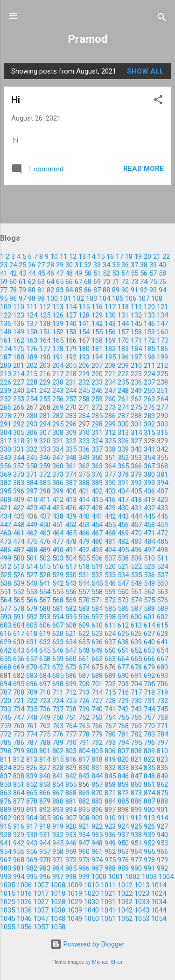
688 (97, 676)
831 (97, 768)
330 (6, 449)
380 (149, 474)
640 (149, 642)
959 (71, 852)
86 (88, 290)
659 (58, 659)
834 (136, 768)
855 (71, 784)
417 (123, 500)
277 (162, 407)
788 (45, 743)
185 (149, 349)
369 (6, 474)
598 (110, 617)
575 (149, 600)
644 (32, 650)
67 (78, 282)
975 (110, 860)
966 (162, 852)
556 (71, 592)
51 (97, 273)
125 (45, 315)
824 (6, 768)
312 (110, 433)
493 (97, 550)
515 (45, 567)
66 (69, 282)
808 (136, 751)
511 (162, 558)
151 (45, 332)
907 (71, 818)
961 (97, 852)
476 (45, 541)
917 (32, 826)
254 (32, 399)
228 (32, 382)
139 (58, 324)
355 (162, 458)
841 (58, 776)
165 (58, 340)
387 (71, 483)
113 (58, 307)
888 (162, 801)
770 (149, 726)
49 (78, 273)
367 (149, 466)
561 (136, 592)
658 (45, 659)
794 (123, 743)
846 (123, 776)
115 (84, 307)
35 (116, 265)
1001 (116, 877)
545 (97, 583)
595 (71, 617)
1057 (41, 927)
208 (110, 365)
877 (19, 801)
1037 (41, 910)
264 (162, 399)
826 (32, 768)
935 (97, 835)
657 (32, 659)
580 (45, 608)
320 (45, 441)
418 (136, 500)
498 (162, 550)
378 (123, 474)
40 (162, 265)
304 (6, 433)
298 (97, 424)
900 (149, 810)
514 (32, 567)
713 (84, 692)
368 (162, 466)
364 (110, 466)
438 (58, 516)
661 (84, 659)
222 (123, 374)
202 (32, 365)
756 (136, 717)
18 (129, 257)
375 (84, 474)
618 (32, 634)
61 (22, 282)
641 (162, 642)
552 (19, 592)
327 (136, 441)
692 (149, 676)
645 (45, 650)
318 (19, 441)
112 (45, 307)
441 (97, 516)
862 (162, 784)
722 (32, 701)
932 (58, 835)
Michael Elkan (108, 962)
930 (32, 835)
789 (58, 743)
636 (97, 642)
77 (4, 290)
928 (6, 835)
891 (32, 810)
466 (84, 533)
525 (6, 575)
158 (136, 332)
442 (110, 516)
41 (4, 273)
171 (136, 340)
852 (32, 784)
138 (45, 324)
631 (32, 642)
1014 (159, 885)
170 (123, 340)
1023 (142, 893)
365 (123, 466)
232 (84, 382)
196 (123, 357)
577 (6, 608)
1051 (108, 919)
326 (123, 441)
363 (97, 466)
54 (125, 273)
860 (136, 784)
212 (162, 365)
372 (45, 474)
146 (149, 324)
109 (6, 307)
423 (32, 508)
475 (32, 541)
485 (162, 541)
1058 (58, 927)
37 (134, 265)
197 (136, 357)
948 (97, 843)
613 (136, 625)
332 (32, 449)
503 (58, 558)
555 (58, 592)
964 (136, 852)
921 (84, 826)
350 (97, 458)
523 (149, 567)
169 (110, 340)
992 (162, 868)
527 (32, 575)
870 (97, 793)
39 (153, 265)
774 (32, 734)
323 (84, 441)
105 (118, 298)
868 (71, 793)
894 (71, 810)
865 (32, 793)
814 (45, 759)
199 (162, 357)
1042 (125, 910)
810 (162, 751)
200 (6, 365)
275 (136, 407)
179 (71, 349)
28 (50, 265)
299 (110, 424)
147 (162, 324)
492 (84, 550)
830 (84, 768)
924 (123, 826)
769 (136, 726)
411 (45, 500)
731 (149, 701)
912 (136, 818)
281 (45, 416)
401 (84, 491)
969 (32, 860)
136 (19, 324)
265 (6, 407)
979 (162, 860)
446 (162, 516)
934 (84, 835)
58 (162, 273)
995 (32, 877)
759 (6, 726)
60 (13, 282)
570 (84, 600)
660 (71, 659)
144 (123, 324)
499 (6, 558)
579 (32, 608)
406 (149, 491)
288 (136, 416)
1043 (142, 910)
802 (58, 751)
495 (123, 550)
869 (84, 793)
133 (149, 315)
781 (123, 734)
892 (45, 810)
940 (162, 835)
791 (84, 743)
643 (19, 650)
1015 (7, 893)
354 (149, 458)
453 (84, 525)
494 (110, 550)
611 (110, 625)
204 (58, 365)
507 (110, 558)
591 (19, 617)
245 (84, 391)
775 (45, 734)
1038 (58, 910)
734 (19, 709)
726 (84, 701)
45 (41, 273)
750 (58, 717)
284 (84, 416)
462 (32, 533)
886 (136, 801)
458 (149, 525)
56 (144, 273)
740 (97, 709)
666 (149, 659)
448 (19, 525)
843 (84, 776)
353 (136, 458)
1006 (24, 885)
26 (32, 265)
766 (97, 726)
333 (45, 449)
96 (13, 298)
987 (97, 868)
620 (58, 634)
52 (106, 273)
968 (19, 860)
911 (123, 818)
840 (45, 776)
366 (136, 466)
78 (13, 290)
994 (19, 877)
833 (123, 768)
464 (58, 533)
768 (123, 726)
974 (97, 860)
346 (45, 458)
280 (32, 416)
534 (123, 575)
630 (19, 642)
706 (162, 684)
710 (45, 692)
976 (123, 860)
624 (110, 634)
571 (97, 600)
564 (6, 600)
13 (82, 257)
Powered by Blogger (87, 944)
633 (58, 642)
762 (45, 726)
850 (6, 784)
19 (138, 257)
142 (97, 324)
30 (69, 265)
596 (84, 617)
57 (153, 273)
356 (6, 466)
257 (71, 399)
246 (97, 391)
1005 (7, 885)
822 (149, 759)
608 (71, 625)
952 (149, 843)
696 (32, 684)
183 (123, 349)
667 (162, 659)
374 (71, 474)
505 (84, 558)
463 (45, 533)
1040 (91, 910)
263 (149, 399)
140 (71, 324)
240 (19, 391)
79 (22, 290)
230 (58, 382)
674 (84, 667)
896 (97, 810)
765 (84, 726)
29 (60, 265)
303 (162, 424)
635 (84, 642)
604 (19, 625)
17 (119, 257)
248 (123, 391)
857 (97, 784)
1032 (125, 902)
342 (162, 449)
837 (6, 776)
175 (19, 349)
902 (6, 818)
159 (149, 332)
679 (149, 667)
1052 (125, 919)
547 (123, 583)
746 (6, 717)
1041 (108, 910)
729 (123, 701)
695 (19, 684)
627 (149, 634)
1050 (91, 919)
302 (149, 424)
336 (84, 449)
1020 (91, 893)
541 (45, 583)
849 (162, 776)
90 (125, 290)
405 (136, 491)
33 (97, 265)
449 (32, 525)
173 (162, 340)
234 (110, 382)
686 (71, 676)
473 (6, 541)
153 (71, 332)
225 (162, 374)
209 (123, 365)
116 (97, 307)
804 (84, 751)
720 (6, 701)
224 (149, 374)
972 (71, 860)
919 (58, 826)
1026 (24, 902)
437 (45, 516)
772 (6, 734)
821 (136, 759)
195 (110, 357)
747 (19, 717)
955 (19, 852)
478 (71, 541)
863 (6, 793)
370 (19, 474)
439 (71, 516)
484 (149, 541)
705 (149, 684)
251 (162, 391)
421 (6, 508)
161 (6, 340)
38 (144, 265)
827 (45, 768)
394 (162, 483)
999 (84, 877)
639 (136, 642)
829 (71, 768)
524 (162, 567)
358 (32, 466)
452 (71, 525)
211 (149, 365)
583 (84, 608)
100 (52, 298)
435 (19, 516)
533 (110, 575)
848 (149, 776)
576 (162, 600)
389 (97, 483)
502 (45, 558)
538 (6, 583)
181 (97, 349)
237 (149, 382)
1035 (7, 910)
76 (162, 282)
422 (19, 508)
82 (50, 290)
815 (58, 759)
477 (58, 541)
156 (110, 332)
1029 (75, 902)
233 (97, 382)
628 (162, 634)
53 (116, 273)
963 (123, 852)
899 (136, 810)
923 (110, 826)
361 (71, 466)
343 (6, 458)
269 (58, 407)
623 (97, 634)
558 (97, 592)
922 (97, 826)
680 (162, 667)
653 (149, 650)
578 (19, 608)
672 (58, 667)
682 (19, 676)
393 (149, 483)
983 (45, 868)
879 (45, 801)
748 (32, 717)
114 (71, 307)
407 (162, 491)
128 (84, 315)
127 (71, 315)
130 (110, 315)
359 (45, 466)
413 (71, 500)
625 (123, 634)
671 (45, 667)
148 (6, 332)
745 (162, 709)
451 (58, 525)
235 (123, 382)
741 (110, 709)
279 (19, 416)
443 (123, 516)
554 (45, 592)
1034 (159, 902)
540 (32, 583)
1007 (41, 885)
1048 (58, 919)
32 (88, 265)
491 (71, 550)
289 (149, 416)
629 (6, 642)
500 (19, 558)
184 (136, 349)
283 (71, 416)
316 (162, 433)
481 (110, 541)
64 (50, 282)
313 (123, 433)
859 (123, 784)
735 (32, 709)
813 (32, 759)
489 (45, 550)
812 (19, 759)
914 (162, 818)
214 (19, 374)
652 (136, 650)
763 (58, 726)
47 (60, 273)
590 (6, 617)
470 (136, 533)
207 (97, 365)
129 (97, 315)
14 (91, 257)
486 (6, 550)
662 (97, 659)
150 (32, 332)
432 (149, 508)
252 (6, 399)
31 (78, 265)
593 (45, 617)
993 (6, 877)
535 (136, 575)
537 (162, 575)
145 (136, 324)
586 (123, 608)
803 (71, 751)
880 (58, 801)
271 (84, 407)
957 (45, 852)
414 (84, 500)
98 (32, 298)
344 (19, 458)
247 (110, 391)
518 (84, 567)
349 (84, 458)
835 (149, 768)
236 (136, 382)
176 (32, 349)
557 (84, 592)
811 (6, 759)
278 (6, 416)
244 (71, 391)
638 (123, 642)
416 (110, 500)
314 (136, 433)
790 (71, 743)
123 (19, 315)
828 (58, 768)
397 (32, 491)
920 (71, 826)
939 (149, 835)
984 (58, 868)
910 (110, 818)
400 (71, 491)
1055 (7, 927)
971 (58, 860)
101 (65, 298)
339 (123, 449)
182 (110, 349)
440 (84, 516)
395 (6, 491)
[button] (158, 101)
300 (123, 424)
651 (123, 650)
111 (32, 307)
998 (71, 877)
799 (19, 751)
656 (19, 659)
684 (45, 676)
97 (22, 298)
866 (45, 793)
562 (149, 592)
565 (19, 600)
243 (58, 391)
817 (84, 759)
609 (84, 625)
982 (32, 868)
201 (19, 365)
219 (84, 374)
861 (149, 784)
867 (58, 793)
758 (162, 717)
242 (45, 391)
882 (84, 801)
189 (32, 357)
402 (97, 491)
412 (58, 500)
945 (58, 843)
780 (110, 734)
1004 (166, 877)
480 (97, 541)
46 (50, 273)
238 (162, 382)
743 (136, 709)
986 (84, 868)
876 (6, 801)
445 (149, 516)
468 (110, 533)
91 (134, 290)
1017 (41, 893)
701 (97, 684)
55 (134, 273)
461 (19, 533)
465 (71, 533)
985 (71, 868)
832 (110, 768)
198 (149, 357)
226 (6, 382)
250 (149, 391)
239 (6, 391)
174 (6, 349)
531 (84, 575)
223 (136, 374)
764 (71, 726)
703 (123, 684)
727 (97, 701)
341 (149, 449)
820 (123, 759)
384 (32, 483)
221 (110, 374)
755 (123, 717)
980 (6, 868)
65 (60, 282)
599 (123, 617)
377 (110, 474)
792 (97, 743)
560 (123, 592)
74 (144, 282)
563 (162, 592)
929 (19, 835)
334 (58, 449)
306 (32, 433)
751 (71, 717)
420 (162, 500)
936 (110, 835)
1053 (142, 919)
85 (78, 290)
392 (136, 483)
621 (71, 634)
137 (32, 324)
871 (110, 793)
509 (136, 558)
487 (19, 550)
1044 (159, 910)
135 (6, 324)
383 (19, 483)
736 (45, 709)
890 (19, 810)
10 (54, 257)
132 (136, 315)
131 (123, 315)
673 (71, 667)
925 (136, 826)
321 (58, 441)
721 (19, 701)
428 (97, 508)
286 (110, 416)
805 (97, 751)
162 (19, 340)
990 (136, 868)
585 (110, 608)
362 (84, 466)
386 (58, 483)
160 (162, 332)
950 (123, 843)
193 (84, 357)
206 (84, 365)
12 (73, 257)
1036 (24, 910)
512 (6, 567)
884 (110, 801)
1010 (91, 885)
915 (6, 826)
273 (110, 407)
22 (166, 257)
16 (110, 257)
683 (32, 676)
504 (71, 558)
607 (58, 625)
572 (110, 600)
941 (6, 843)
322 (71, 441)
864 (19, 793)
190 (45, 357)
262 (136, 399)
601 (149, 617)
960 (84, 852)
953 (162, 843)
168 (97, 340)
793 (110, 743)
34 (106, 265)
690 (123, 676)
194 (97, 357)
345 (32, 458)
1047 (41, 919)
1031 (108, 902)
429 (110, 508)
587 (136, 608)
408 (6, 500)
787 (32, 743)
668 (6, 667)
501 (32, 558)
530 (71, 575)
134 (162, 315)
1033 (142, 902)
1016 (24, 893)
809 (149, 751)
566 (32, 600)
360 (58, 466)
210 (136, 365)
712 (71, 692)
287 (123, 416)
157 (123, 332)
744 (149, 709)
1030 (91, 902)
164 (45, 340)
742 (123, 709)
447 (6, 525)
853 (45, 784)
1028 (58, 902)
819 (110, 759)
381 (162, 474)
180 (84, 349)
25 (22, 265)
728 (110, 701)
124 (32, 315)
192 (71, 357)
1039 (75, 910)
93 (153, 290)
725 (71, 701)
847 (136, 776)
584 (97, 608)
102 (78, 298)
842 (71, 776)
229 (45, 382)
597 (97, 617)
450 (45, 525)
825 (19, 768)
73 (134, 282)
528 (45, 575)
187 (6, 357)
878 (32, 801)
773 (19, 734)
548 (136, 583)
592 (32, 617)
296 (71, 424)
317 (6, 441)
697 (45, 684)
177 (45, 349)
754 (110, 717)
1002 (133, 877)
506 (97, 558)
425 (58, 508)
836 (162, 768)
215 (32, 374)
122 (6, 315)
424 (45, 508)
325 (110, 441)
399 (58, 491)
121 (162, 307)
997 (58, 877)
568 (58, 600)
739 (84, 709)
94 (162, 290)
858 (110, 784)
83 (60, 290)
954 (6, 852)
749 (45, 717)
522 (136, 567)
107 (144, 298)
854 (58, 784)
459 (162, 525)
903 (19, 818)
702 (110, 684)
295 (58, 424)
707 (6, 692)
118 (123, 307)
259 (97, 399)
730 (136, 701)
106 (131, 298)
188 (19, 357)
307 (45, 433)
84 (69, 290)
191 (58, 357)
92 (144, 290)
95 (4, 298)
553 (32, 592)
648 (84, 650)
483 (136, 541)
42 (13, 273)
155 (97, 332)
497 (149, 550)
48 (69, 273)
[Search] (162, 19)
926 (149, 826)
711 (58, 692)
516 (58, 567)
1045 (7, 919)
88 (106, 290)
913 (149, 818)
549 (149, 583)
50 (88, 273)
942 (19, 843)
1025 (7, 902)
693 (162, 676)
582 (71, 608)
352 (123, 458)
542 (58, 583)
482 (123, 541)
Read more (143, 169)
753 (97, 717)
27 (41, 265)
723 (45, 701)
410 (32, 500)
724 (58, 701)
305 (19, 433)
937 (123, 835)
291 (6, 424)
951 (136, 843)
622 (84, 634)
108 (157, 298)
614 (149, 625)
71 (116, 282)
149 (19, 332)
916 (19, 826)
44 (32, 273)
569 (71, 600)
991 (149, 868)
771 (162, 726)
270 (71, 407)
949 (110, 843)
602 (162, 617)
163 (32, 340)
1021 (108, 893)
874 (149, 793)
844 (97, 776)
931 (45, 835)
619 (45, 634)
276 (149, 407)
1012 (125, 885)
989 (123, 868)
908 (84, 818)
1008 (58, 885)
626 (136, 634)
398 (45, 491)
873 (136, 793)
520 (110, 567)
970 (45, 860)
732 (162, 701)
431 (136, 508)
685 (58, 676)
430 (123, 508)
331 (19, 449)
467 (97, 533)
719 (162, 692)
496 (136, 550)
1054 (159, 919)
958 (58, 852)
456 (123, 525)
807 (123, 751)
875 (162, 793)
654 (162, 650)
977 (136, 860)
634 (71, 642)
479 (84, 541)
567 (45, 600)
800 (32, 751)
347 (58, 458)
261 (123, 399)
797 (162, 743)
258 (84, 399)
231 (71, 382)
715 (110, 692)
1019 (75, 893)
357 (19, 466)
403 (110, 491)
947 (84, 843)
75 (153, 282)
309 (71, 433)
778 (84, 734)
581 (58, 608)
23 (4, 265)
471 (149, 533)
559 (110, 592)
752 (84, 717)
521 (123, 567)
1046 (24, 919)
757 (149, 717)
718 (149, 692)
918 (45, 826)
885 (123, 801)
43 (22, 273)
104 (105, 298)
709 (32, 692)
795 (136, 743)
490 (58, 550)
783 (149, 734)
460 (6, 533)
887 (149, 801)
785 (6, 743)
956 (32, 852)
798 (6, 751)
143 (110, 324)
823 (162, 759)
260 (110, 399)
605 (32, 625)
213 (6, 374)
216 (45, 374)
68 (88, 282)
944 (45, 843)
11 (63, 257)
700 (84, 684)
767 (110, 726)
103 (91, 298)
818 (97, 759)
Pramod (88, 39)
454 (97, 525)
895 (84, 810)
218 (71, 374)
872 (123, 793)
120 (149, 307)
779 (97, 734)
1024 (159, 893)
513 (19, 567)
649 (97, 650)
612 (123, 625)
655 (6, 659)
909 (97, 818)
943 (32, 843)
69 (97, 282)
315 (149, 433)
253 (19, 399)
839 (32, 776)
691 (136, 676)
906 (58, 818)
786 (19, 743)
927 (162, 826)
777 (71, 734)
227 (19, 382)
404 (123, 491)
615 (162, 625)
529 (58, 575)
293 (32, 424)
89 (116, 290)
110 (19, 307)
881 (71, 801)
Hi (16, 100)
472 (162, 533)
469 (123, 533)
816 (71, 759)
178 (58, 349)
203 (45, 365)
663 (110, 659)
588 (149, 608)
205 (71, 365)
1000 (99, 877)
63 (41, 282)
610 (97, 625)
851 (19, 784)
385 (45, 483)
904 (32, 818)
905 (45, 818)
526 (19, 575)
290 (162, 416)
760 (19, 726)
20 (147, 257)
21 (157, 257)
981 (19, 868)
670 (32, 667)
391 (123, 483)
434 (6, 516)
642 (6, 650)
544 (84, 583)
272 (97, 407)
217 (58, 374)
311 (97, 433)
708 (19, 692)
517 (71, 567)
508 (123, 558)
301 (136, 424)
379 (136, 474)
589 (162, 608)
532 (97, 575)
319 (32, 441)
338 (110, 449)
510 (149, 558)
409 (19, 500)
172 (149, 340)
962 (110, 852)
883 (97, 801)
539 (19, 583)
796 (149, 743)
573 (123, 600)
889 (6, 810)
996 (45, 877)
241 (32, 391)
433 (162, 508)
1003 (149, 877)
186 (162, 349)
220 (97, 374)
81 (41, 290)
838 (19, 776)
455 (110, 525)
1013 (142, 885)
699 (71, 684)
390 (110, 483)
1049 (75, 919)
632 (45, 642)
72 (125, 282)
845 (110, 776)
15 (101, 257)
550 (162, 583)
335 (71, 449)
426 (71, 508)
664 (123, 659)
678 (136, 667)
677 (123, 667)
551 (6, 592)
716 (123, 692)
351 (110, 458)
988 (110, 868)
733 (6, 709)
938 (136, 835)
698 (58, 684)
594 (58, 617)
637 (110, 642)
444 (136, 516)
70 (106, 282)
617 (19, 634)
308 (58, 433)
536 (149, 575)
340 (136, 449)
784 (162, 734)
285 (97, 416)
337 (97, 449)
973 (84, 860)
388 (84, 483)
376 (97, 474)
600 (136, 617)
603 (6, 625)
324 (97, 441)
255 (45, 399)
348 (71, 458)
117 (110, 307)
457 (136, 525)
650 (110, 650)
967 (6, 860)
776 (58, 734)
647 (71, 650)
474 (19, 541)
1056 (24, 927)
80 (32, 290)
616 (6, 634)
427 (84, 508)
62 (32, 282)
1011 (108, 885)
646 (58, 650)
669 (19, 667)
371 (32, 474)
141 (84, 324)
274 (123, 407)
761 (32, 726)
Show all (145, 71)
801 (45, 751)
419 (149, 500)
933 (71, 835)
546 (110, 583)
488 (32, 550)
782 (136, 734)
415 (97, 500)
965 (149, 852)
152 (58, 332)
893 (58, 810)
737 (58, 709)
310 (84, 433)
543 (71, 583)
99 (41, 298)
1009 (75, 885)
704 (136, 684)
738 (71, 709)
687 (84, 676)
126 (58, 315)
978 (149, 860)
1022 (125, 893)
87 (97, 290)
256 (58, 399)
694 (6, 684)
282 (58, 416)
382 (6, 483)
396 (19, 491)
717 (136, 692)
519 (97, 567)
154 (84, 332)
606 (45, 625)
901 (162, 810)
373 (58, 474)
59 (4, 282)
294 (45, 424)
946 (71, 843)
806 (110, 751)
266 (19, 407)
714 (97, 692)
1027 (41, 902)
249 (136, 391)
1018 (58, 893)
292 (19, 424)
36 (125, 265)
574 (136, 600)
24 (13, 265)
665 (136, 659)
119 (136, 307)
